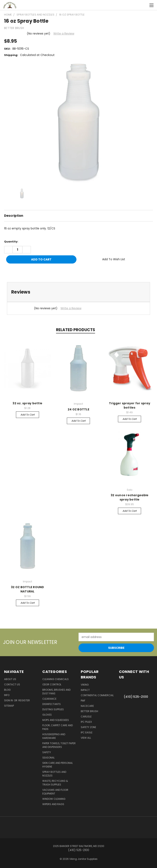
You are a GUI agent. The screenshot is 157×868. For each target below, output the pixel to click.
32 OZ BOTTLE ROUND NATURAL (27, 589)
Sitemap (9, 706)
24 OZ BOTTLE (78, 409)
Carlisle (86, 717)
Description (14, 216)
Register (24, 700)
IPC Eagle (87, 732)
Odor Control (52, 684)
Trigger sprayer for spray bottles (130, 405)
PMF (83, 701)
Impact (85, 690)
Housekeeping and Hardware (54, 736)
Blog (7, 690)
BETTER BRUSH (89, 711)
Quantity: (11, 242)
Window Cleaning (54, 799)
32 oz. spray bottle (27, 403)
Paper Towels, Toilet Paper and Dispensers (59, 745)
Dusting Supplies (53, 709)
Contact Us (12, 684)
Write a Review (64, 34)
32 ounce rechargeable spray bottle (130, 497)
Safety (47, 752)
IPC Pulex (86, 722)
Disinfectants (52, 704)
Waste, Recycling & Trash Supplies (55, 783)
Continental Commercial (97, 695)
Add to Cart (27, 415)
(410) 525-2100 (136, 697)
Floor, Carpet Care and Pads (58, 727)
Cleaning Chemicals (56, 679)
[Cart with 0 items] (144, 5)
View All (86, 738)
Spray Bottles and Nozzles (54, 774)
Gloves (47, 715)
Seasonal (48, 758)
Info (7, 695)
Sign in (9, 700)
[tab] (78, 292)
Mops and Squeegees (56, 720)
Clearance (49, 699)
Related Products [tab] (76, 330)
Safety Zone (88, 727)
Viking (85, 685)
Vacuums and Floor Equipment (55, 792)
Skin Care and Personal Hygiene (58, 765)
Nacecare (87, 706)
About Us (10, 679)
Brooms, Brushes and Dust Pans (56, 692)
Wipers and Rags (53, 804)
